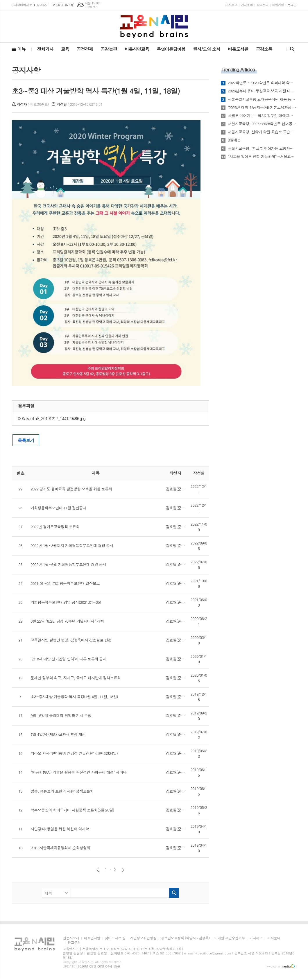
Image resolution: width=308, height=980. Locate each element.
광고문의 (262, 5)
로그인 (292, 5)
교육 (65, 49)
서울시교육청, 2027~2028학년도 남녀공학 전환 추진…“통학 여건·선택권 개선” (262, 124)
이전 (98, 870)
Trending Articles (238, 69)
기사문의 (247, 5)
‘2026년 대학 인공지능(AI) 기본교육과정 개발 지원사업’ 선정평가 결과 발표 (262, 108)
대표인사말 (92, 938)
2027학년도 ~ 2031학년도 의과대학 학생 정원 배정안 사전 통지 (262, 83)
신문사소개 (71, 938)
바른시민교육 (137, 49)
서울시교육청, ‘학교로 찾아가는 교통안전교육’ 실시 (262, 148)
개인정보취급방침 (143, 938)
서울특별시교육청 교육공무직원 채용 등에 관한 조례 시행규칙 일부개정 (262, 99)
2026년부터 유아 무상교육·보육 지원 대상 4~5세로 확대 (262, 91)
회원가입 (278, 5)
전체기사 (45, 49)
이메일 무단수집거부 (229, 938)
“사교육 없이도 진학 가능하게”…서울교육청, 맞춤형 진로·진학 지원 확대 (262, 157)
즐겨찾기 (43, 5)
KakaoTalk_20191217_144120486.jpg (52, 418)
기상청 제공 (91, 7)
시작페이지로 (23, 5)
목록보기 (26, 440)
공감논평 (109, 49)
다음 (123, 870)
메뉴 (22, 49)
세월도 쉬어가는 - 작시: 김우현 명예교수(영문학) (262, 116)
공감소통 (264, 49)
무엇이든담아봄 (171, 49)
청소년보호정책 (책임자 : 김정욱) (185, 938)
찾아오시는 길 (115, 938)
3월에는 (234, 140)
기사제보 (231, 5)
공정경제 (85, 49)
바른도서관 (238, 49)
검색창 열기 (291, 49)
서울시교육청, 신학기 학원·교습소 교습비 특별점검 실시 (262, 132)
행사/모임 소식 (207, 49)
